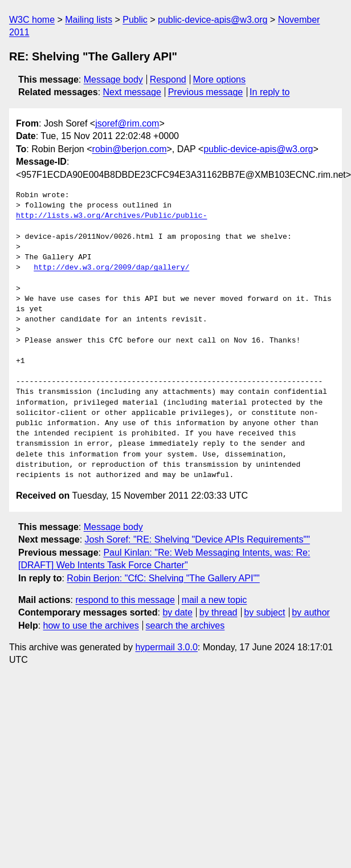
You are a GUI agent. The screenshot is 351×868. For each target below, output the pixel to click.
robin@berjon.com (130, 149)
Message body (113, 80)
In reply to (270, 92)
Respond (168, 80)
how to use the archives (91, 625)
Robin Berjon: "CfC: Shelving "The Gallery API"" (163, 578)
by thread (219, 612)
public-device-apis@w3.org (213, 20)
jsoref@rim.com (127, 123)
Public (135, 20)
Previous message (206, 92)
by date (177, 612)
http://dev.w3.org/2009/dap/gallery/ (111, 268)
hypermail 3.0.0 (166, 647)
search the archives (185, 625)
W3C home (32, 20)
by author (311, 612)
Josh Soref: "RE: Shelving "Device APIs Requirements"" (197, 539)
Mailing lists (89, 20)
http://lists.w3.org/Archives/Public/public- (111, 216)
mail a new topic (215, 600)
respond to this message (125, 600)
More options (220, 80)
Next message (132, 92)
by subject (264, 612)
